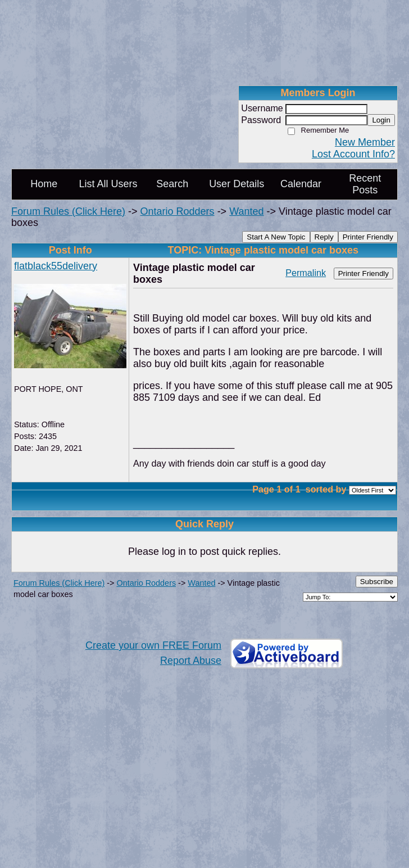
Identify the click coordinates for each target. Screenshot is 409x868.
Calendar (301, 184)
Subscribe (377, 582)
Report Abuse (191, 661)
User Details (237, 184)
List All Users (108, 184)
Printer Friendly (368, 237)
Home (44, 184)
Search (172, 184)
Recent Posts (365, 184)
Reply (324, 237)
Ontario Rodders (178, 211)
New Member (365, 142)
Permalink (306, 273)
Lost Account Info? (353, 154)
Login (381, 120)
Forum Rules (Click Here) (68, 211)
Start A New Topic (276, 237)
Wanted (246, 211)
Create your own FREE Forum (153, 645)
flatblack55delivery (56, 266)
